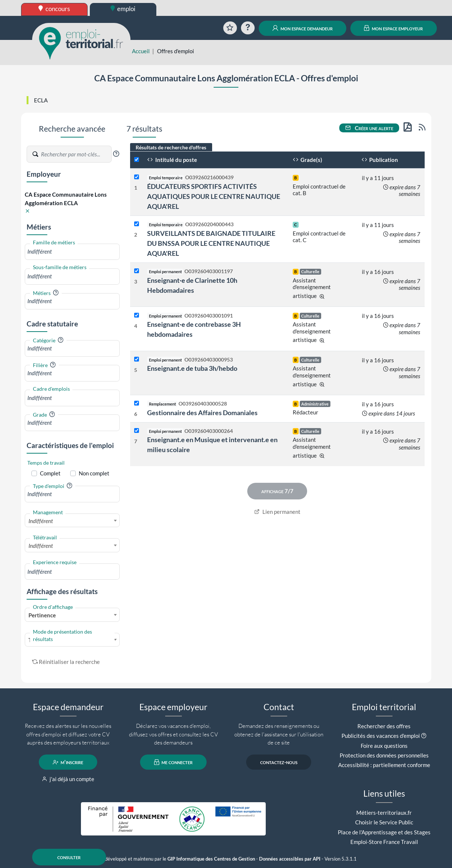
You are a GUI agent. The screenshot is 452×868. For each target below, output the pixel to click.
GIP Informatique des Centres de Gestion (211, 859)
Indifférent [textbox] (41, 521)
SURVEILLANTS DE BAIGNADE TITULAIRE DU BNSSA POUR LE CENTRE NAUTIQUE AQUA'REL (211, 243)
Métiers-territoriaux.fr (384, 813)
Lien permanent (277, 512)
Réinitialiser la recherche (66, 662)
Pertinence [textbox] (42, 615)
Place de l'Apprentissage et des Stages (384, 832)
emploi (123, 9)
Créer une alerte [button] (369, 128)
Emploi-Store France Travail (384, 842)
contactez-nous (279, 762)
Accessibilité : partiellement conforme (384, 765)
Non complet (94, 473)
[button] (116, 154)
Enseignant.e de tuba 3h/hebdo (192, 368)
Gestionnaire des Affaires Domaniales (202, 413)
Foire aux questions (384, 746)
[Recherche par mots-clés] (76, 154)
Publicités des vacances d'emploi (381, 736)
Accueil (141, 51)
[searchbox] (72, 252)
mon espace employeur (393, 28)
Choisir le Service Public (384, 822)
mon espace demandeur (303, 28)
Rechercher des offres (384, 726)
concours (54, 9)
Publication (380, 160)
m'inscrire (68, 762)
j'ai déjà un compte (68, 779)
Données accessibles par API (290, 859)
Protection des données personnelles (384, 755)
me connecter (174, 762)
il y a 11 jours (378, 178)
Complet (50, 473)
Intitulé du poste (172, 160)
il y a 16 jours (378, 272)
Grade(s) (308, 160)
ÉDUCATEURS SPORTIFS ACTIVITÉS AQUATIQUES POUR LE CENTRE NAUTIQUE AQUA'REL (214, 196)
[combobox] (72, 252)
